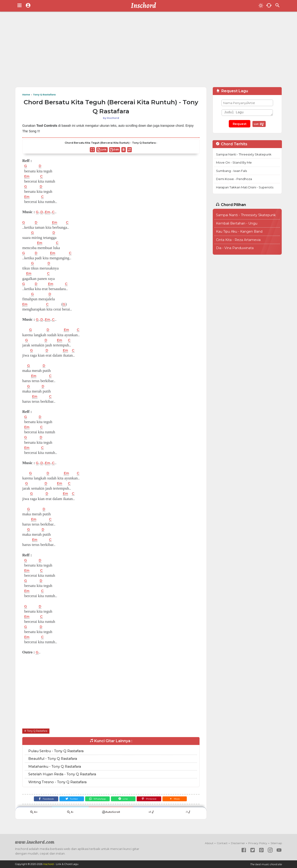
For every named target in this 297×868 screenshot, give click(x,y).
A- (70, 814)
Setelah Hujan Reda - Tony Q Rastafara (62, 774)
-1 (188, 814)
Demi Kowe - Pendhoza (234, 179)
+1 (151, 814)
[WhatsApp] (96, 800)
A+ (34, 814)
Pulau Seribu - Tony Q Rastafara (56, 751)
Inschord (49, 864)
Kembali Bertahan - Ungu (237, 223)
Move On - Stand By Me (234, 162)
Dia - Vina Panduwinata (235, 248)
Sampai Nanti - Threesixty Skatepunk (244, 154)
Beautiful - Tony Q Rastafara (53, 759)
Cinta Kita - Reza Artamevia (238, 240)
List (259, 124)
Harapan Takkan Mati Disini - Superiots (245, 187)
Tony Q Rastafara (39, 731)
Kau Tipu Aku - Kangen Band (239, 231)
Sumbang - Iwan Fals (231, 171)
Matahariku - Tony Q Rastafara (55, 766)
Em (27, 176)
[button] (180, 800)
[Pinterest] (152, 800)
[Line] (124, 800)
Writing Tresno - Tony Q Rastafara (57, 782)
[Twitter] (69, 800)
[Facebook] (41, 800)
